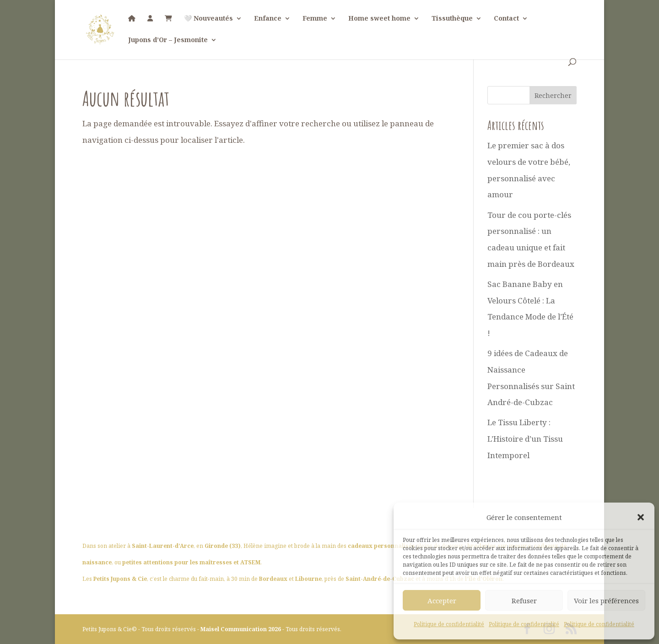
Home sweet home (379, 19)
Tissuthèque (452, 19)
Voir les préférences (606, 601)
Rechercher (553, 95)
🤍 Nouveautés (208, 19)
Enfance (268, 19)
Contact (506, 19)
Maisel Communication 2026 (241, 629)
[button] (641, 517)
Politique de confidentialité (449, 624)
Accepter (442, 601)
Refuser (524, 601)
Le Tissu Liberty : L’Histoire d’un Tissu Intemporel (525, 438)
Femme (315, 19)
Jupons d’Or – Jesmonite (168, 40)
